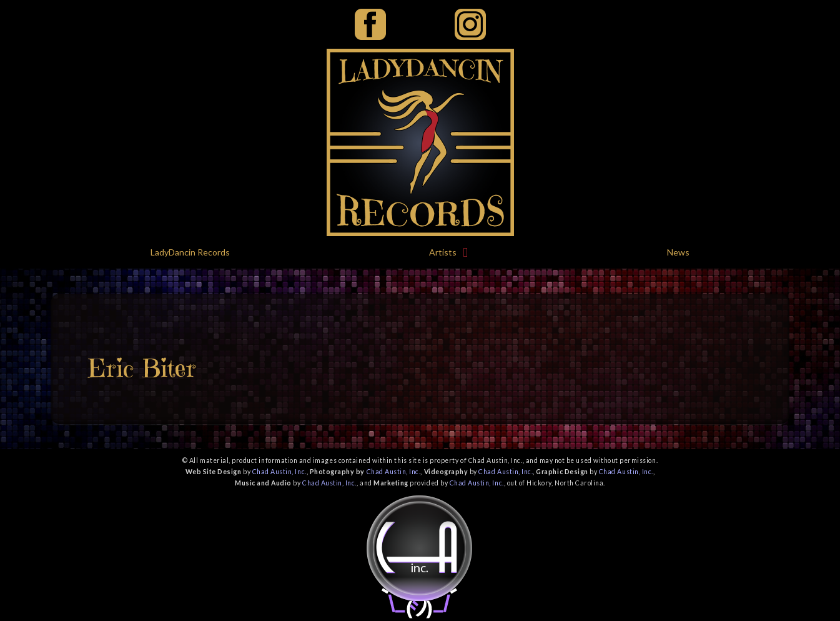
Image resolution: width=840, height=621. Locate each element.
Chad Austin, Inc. (279, 472)
